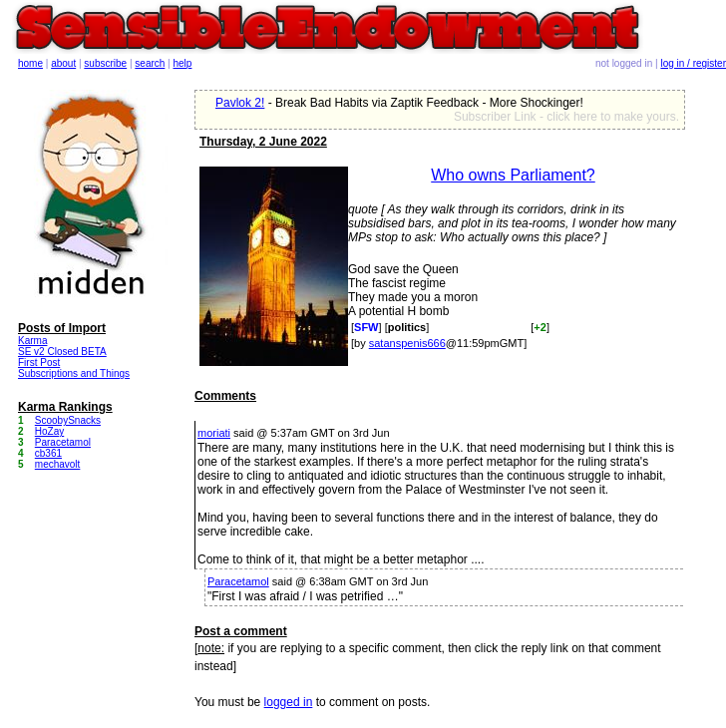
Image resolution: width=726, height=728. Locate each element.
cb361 (48, 453)
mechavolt (58, 464)
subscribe (105, 63)
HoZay (49, 431)
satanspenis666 (407, 343)
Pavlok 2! (240, 103)
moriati (214, 433)
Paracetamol (238, 581)
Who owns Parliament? (513, 175)
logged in (289, 702)
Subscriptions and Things (74, 373)
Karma (32, 341)
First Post (39, 363)
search (150, 63)
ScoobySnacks (68, 420)
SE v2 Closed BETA (62, 352)
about (63, 63)
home (30, 63)
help (183, 63)
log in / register (693, 63)
